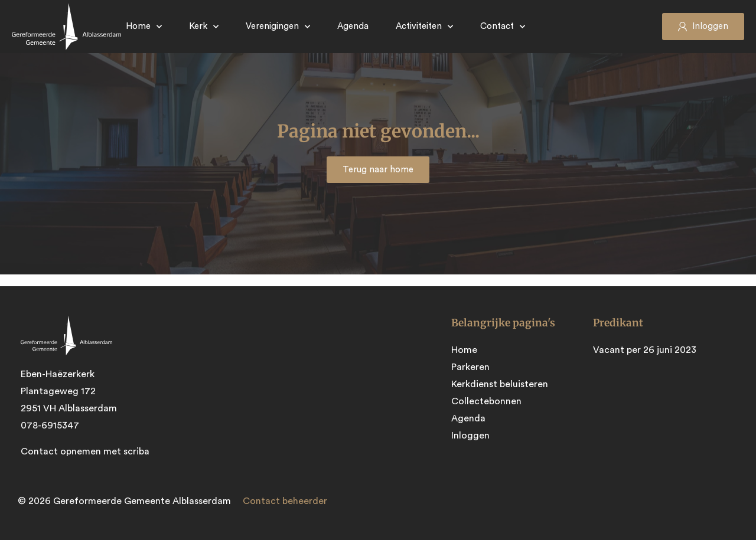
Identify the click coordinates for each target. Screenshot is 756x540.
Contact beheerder (285, 501)
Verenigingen (278, 27)
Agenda (353, 26)
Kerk (204, 27)
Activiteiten (424, 27)
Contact (503, 27)
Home (144, 27)
